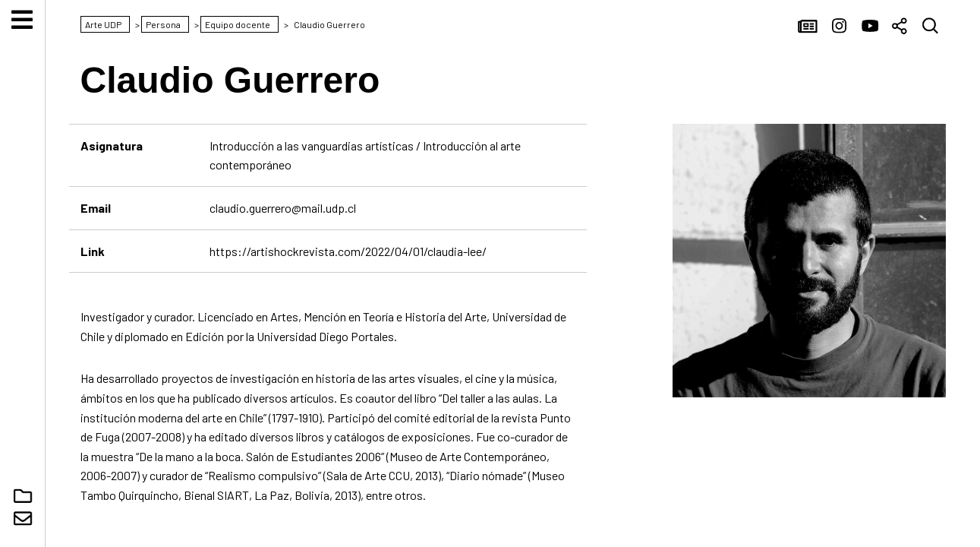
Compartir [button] (900, 27)
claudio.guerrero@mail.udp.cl (283, 208)
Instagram (840, 27)
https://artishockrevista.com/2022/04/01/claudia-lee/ (348, 251)
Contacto (23, 519)
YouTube (870, 27)
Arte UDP (22, 273)
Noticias (809, 27)
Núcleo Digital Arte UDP (23, 496)
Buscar (931, 27)
